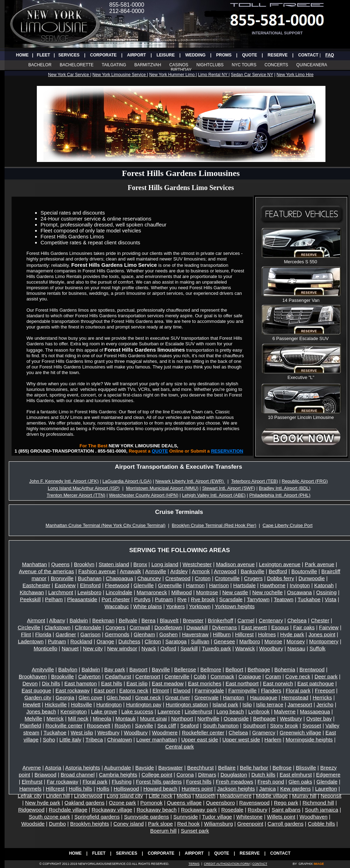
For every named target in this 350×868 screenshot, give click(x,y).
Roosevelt (99, 725)
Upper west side (241, 740)
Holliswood (126, 789)
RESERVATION (227, 451)
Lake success (137, 711)
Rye (182, 599)
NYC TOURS (244, 65)
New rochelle (267, 592)
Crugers (253, 578)
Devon (30, 683)
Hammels (30, 789)
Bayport (139, 669)
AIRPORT (136, 55)
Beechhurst (201, 768)
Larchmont (61, 592)
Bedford (278, 571)
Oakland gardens (85, 803)
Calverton (89, 676)
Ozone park (122, 803)
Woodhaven (314, 817)
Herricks (322, 697)
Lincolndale (119, 592)
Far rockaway (62, 782)
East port (105, 690)
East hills (112, 683)
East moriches (205, 683)
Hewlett (32, 704)
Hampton (233, 697)
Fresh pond (271, 782)
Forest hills (199, 782)
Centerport (148, 676)
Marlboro (250, 641)
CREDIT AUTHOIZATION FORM (227, 864)
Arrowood (225, 571)
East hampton (80, 683)
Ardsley (179, 571)
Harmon (195, 585)
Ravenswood (254, 803)
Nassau (296, 648)
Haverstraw (195, 634)
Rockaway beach (156, 810)
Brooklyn (84, 564)
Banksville (253, 571)
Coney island (129, 824)
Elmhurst (32, 782)
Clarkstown (58, 627)
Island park (225, 704)
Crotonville (227, 578)
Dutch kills (263, 775)
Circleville (29, 627)
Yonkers (175, 606)
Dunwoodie (312, 578)
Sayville (144, 725)
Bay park (115, 669)
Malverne (285, 711)
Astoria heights (83, 768)
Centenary (271, 620)
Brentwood (312, 669)
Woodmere (165, 733)
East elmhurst (296, 775)
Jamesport (300, 704)
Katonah (324, 585)
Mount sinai (153, 718)
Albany (57, 620)
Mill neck (78, 718)
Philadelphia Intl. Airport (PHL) (280, 495)
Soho (49, 740)
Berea (148, 620)
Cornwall (140, 627)
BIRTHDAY (181, 70)
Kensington (73, 711)
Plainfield (30, 725)
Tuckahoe (309, 599)
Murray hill (304, 796)
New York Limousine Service (120, 75)
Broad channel (78, 775)
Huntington (109, 704)
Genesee (224, 641)
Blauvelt (169, 620)
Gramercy (264, 733)
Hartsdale (244, 585)
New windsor (122, 648)
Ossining (326, 592)
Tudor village (217, 817)
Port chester (116, 599)
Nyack (149, 648)
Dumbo (57, 824)
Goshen (169, 634)
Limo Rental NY (213, 75)
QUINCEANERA (312, 65)
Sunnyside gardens (146, 817)
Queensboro (220, 803)
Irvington (300, 585)
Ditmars (207, 775)
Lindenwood (88, 796)
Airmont (36, 620)
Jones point (322, 634)
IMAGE (319, 864)
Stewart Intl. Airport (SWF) (228, 488)
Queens (60, 564)
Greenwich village (300, 733)
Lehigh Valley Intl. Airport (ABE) (214, 495)
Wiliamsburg (219, 824)
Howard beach (160, 789)
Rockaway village (112, 810)
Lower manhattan (157, 740)
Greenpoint (250, 824)
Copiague (250, 676)
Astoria (53, 768)
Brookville (63, 676)
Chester (320, 620)
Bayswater (170, 768)
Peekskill (30, 599)
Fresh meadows (234, 782)
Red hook (188, 824)
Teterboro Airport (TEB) (255, 481)
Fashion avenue (97, 571)
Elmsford (90, 585)
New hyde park (43, 803)
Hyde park (292, 634)
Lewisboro (89, 592)
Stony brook (284, 725)
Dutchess (130, 641)
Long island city (125, 796)
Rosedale (232, 810)
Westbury (291, 718)
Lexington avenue (280, 564)
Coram (273, 676)
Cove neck (298, 676)
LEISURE (166, 55)
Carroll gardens (286, 824)
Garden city (38, 697)
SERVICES (69, 55)
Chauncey (149, 578)
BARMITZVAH (148, 65)
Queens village (184, 803)
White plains (148, 606)
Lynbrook (259, 711)
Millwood (181, 592)
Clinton (153, 641)
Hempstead (295, 697)
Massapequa (315, 711)
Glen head (119, 697)
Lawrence (169, 711)
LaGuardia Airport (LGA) (127, 481)
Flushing (122, 782)
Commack (222, 676)
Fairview (329, 627)
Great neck (148, 697)
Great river (178, 697)
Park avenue (319, 564)
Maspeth (206, 796)
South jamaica (321, 810)
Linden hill (58, 796)
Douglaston (234, 775)
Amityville (43, 669)
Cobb (200, 676)
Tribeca (94, 740)
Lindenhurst (198, 711)
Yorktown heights (235, 606)
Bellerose (185, 669)
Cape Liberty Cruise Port (288, 525)
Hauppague (264, 697)
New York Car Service (69, 75)
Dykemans (225, 627)
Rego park (286, 803)
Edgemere (328, 775)
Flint (26, 634)
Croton (203, 578)
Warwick (245, 648)
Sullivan (200, 641)
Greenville (170, 585)
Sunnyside (186, 817)
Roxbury (257, 810)
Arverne (32, 768)
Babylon (68, 669)
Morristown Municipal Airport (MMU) (162, 488)
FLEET (43, 55)
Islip (247, 704)
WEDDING (195, 55)
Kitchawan (32, 592)
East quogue (36, 690)
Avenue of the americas (46, 571)
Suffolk (317, 648)
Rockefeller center (203, 733)
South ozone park (49, 817)
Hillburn (222, 634)
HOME (22, 55)
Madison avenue (235, 564)
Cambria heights (118, 775)
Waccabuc (117, 606)
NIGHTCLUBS (210, 65)
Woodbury (271, 648)
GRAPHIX (306, 864)
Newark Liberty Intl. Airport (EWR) (190, 481)
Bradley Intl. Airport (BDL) (285, 488)
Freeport (325, 690)
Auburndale (118, 768)
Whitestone (250, 817)
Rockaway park (199, 810)
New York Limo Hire (295, 75)
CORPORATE (103, 55)
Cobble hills (322, 824)
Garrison (90, 634)
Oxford (168, 648)
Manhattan (35, 564)
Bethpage (259, 669)
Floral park (298, 690)
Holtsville (81, 704)
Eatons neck (134, 690)
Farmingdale (209, 690)
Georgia (65, 697)
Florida (43, 634)
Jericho (325, 704)
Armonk (201, 571)
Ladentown (31, 641)
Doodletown (168, 627)
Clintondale (88, 627)
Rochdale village (68, 810)
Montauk (126, 718)
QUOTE (250, 55)
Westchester (197, 564)
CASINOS (179, 65)
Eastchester (36, 585)
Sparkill (189, 648)
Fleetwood (117, 585)
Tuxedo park (217, 648)
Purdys (143, 599)
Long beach (230, 711)
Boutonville (304, 571)
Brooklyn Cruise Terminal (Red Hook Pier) (214, 525)
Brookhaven (33, 676)
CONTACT (308, 55)
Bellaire (227, 768)
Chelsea (297, 620)
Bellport (234, 669)
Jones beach (41, 711)
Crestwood (178, 578)
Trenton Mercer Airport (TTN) (76, 495)
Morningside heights (309, 740)
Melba (184, 796)
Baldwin (79, 620)
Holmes (267, 634)
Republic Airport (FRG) (305, 481)
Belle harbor (254, 768)
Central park (180, 747)
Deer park (326, 676)
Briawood (45, 775)
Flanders (271, 690)
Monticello (46, 648)
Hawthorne (273, 585)
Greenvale (206, 697)
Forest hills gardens (159, 782)
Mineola (102, 718)
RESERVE (278, 55)
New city (93, 648)
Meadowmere (236, 796)
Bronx (140, 564)
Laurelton (326, 789)
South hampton (221, 725)
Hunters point (197, 789)
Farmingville (243, 690)
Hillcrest (244, 634)
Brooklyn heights (90, 824)
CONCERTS (277, 65)
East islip (137, 683)
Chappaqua (120, 578)
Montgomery (324, 641)
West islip (82, 733)
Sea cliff (167, 725)
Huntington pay (144, 704)
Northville (208, 718)
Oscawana (299, 592)
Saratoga (176, 641)
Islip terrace (270, 704)
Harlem (273, 740)
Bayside (145, 768)
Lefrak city (30, 796)
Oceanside (236, 718)
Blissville (306, 768)
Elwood (182, 690)
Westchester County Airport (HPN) (144, 495)
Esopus (280, 627)
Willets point (281, 817)
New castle (235, 592)
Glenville (144, 585)
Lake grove (104, 711)
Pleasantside (82, 599)
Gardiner (66, 634)
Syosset (312, 725)
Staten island (114, 564)
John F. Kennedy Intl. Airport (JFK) (64, 481)
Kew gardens (296, 789)
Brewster (193, 620)
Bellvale (128, 620)
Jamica (268, 789)
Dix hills (51, 683)
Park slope (160, 824)
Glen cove (90, 697)
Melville (33, 718)
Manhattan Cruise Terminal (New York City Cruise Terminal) (106, 525)
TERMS (194, 864)
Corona (185, 775)
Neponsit (331, 796)
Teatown (284, 599)
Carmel (246, 620)
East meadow (168, 683)
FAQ (330, 55)
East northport (242, 683)
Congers (116, 627)
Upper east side (200, 740)
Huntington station (187, 704)
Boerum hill (163, 831)
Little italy (70, 740)
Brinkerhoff (221, 620)
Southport (254, 725)
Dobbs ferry (281, 578)
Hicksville (56, 704)
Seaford (190, 725)
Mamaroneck (152, 592)
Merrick (55, 718)
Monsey (296, 641)
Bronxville (62, 578)
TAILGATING (114, 65)
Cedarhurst (118, 676)
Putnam (164, 599)
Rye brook (203, 599)
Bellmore (211, 669)
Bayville (161, 669)
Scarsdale (231, 599)
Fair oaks (304, 627)
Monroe (273, 641)
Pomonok (151, 803)
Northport (182, 718)
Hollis (103, 789)
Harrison (219, 585)
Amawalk (130, 571)
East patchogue (316, 683)
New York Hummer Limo (172, 75)
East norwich (278, 683)
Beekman (103, 620)
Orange (105, 641)
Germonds (117, 634)
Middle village (272, 796)
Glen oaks (300, 782)
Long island (165, 564)
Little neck (161, 796)
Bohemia (285, 669)
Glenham (144, 634)
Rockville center (64, 725)
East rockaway (73, 690)
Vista (331, 599)
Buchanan (90, 578)
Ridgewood (31, 810)
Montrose (207, 592)
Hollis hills (80, 789)
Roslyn (123, 725)
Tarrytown (258, 599)
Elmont (161, 690)
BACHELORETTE (77, 65)
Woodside (33, 824)
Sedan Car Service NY (252, 75)
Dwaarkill (197, 627)
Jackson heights (236, 789)
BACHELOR (40, 65)
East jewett (254, 627)
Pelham (54, 599)
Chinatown (119, 740)
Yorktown (200, 606)
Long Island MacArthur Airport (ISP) (84, 488)
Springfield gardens (97, 817)
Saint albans (286, 810)
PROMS (224, 55)
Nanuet (70, 648)
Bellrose (282, 768)
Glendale (327, 782)
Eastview (65, 585)
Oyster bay (319, 718)
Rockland (82, 641)
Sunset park (195, 831)
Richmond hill (318, 803)
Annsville (156, 571)
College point (157, 775)
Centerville (177, 676)
